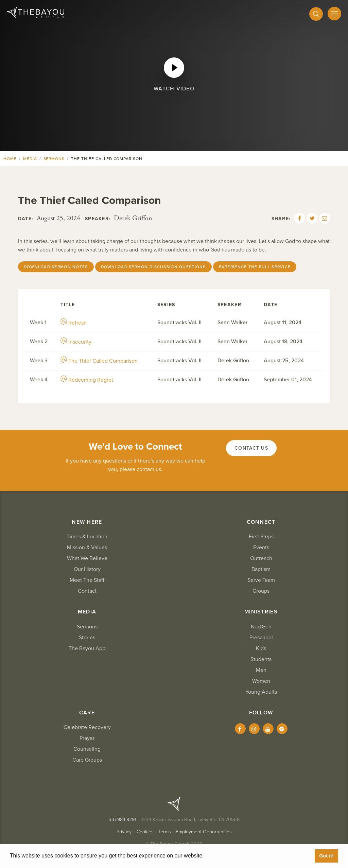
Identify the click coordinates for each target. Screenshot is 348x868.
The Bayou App (87, 648)
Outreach (261, 558)
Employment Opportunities (204, 832)
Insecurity (76, 342)
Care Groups (87, 760)
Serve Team (261, 580)
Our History (87, 569)
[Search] (316, 14)
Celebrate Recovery (87, 727)
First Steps (261, 537)
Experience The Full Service (255, 267)
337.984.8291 (123, 820)
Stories (87, 638)
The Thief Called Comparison (99, 361)
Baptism (261, 569)
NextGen (261, 627)
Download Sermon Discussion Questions (153, 267)
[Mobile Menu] (334, 14)
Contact (87, 591)
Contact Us (251, 448)
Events (261, 548)
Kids (261, 648)
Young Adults (261, 692)
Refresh (74, 323)
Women (261, 681)
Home (10, 159)
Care (87, 713)
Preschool (261, 638)
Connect (261, 522)
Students (261, 659)
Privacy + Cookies (135, 832)
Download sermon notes (56, 267)
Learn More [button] (221, 856)
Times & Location (87, 537)
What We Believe (87, 558)
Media (30, 159)
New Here (87, 522)
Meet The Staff (87, 580)
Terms (165, 832)
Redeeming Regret (87, 380)
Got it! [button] (326, 856)
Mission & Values (87, 548)
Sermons (54, 159)
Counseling (87, 749)
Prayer (87, 738)
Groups (261, 591)
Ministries (261, 612)
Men (261, 670)
